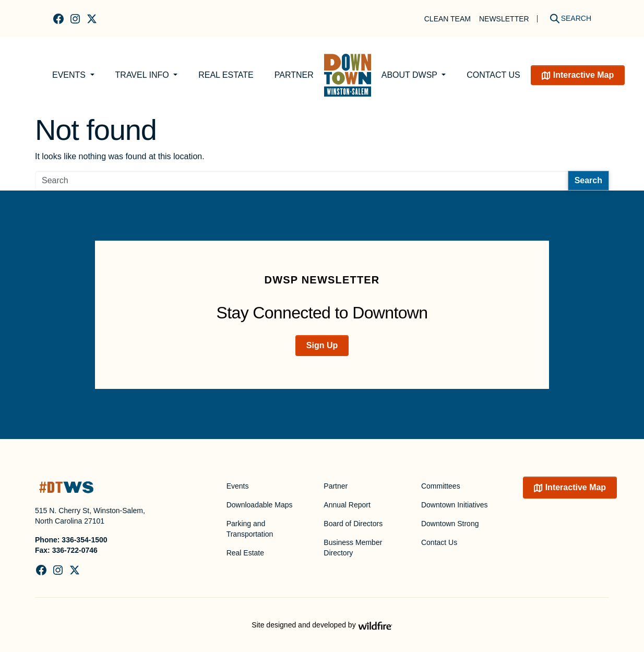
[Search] (567, 19)
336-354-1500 (84, 540)
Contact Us (493, 75)
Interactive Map (583, 75)
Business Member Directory (353, 548)
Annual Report (347, 505)
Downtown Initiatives (455, 505)
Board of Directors (353, 524)
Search (588, 180)
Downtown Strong (450, 524)
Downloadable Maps (260, 505)
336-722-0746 (75, 550)
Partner (294, 75)
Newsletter (504, 19)
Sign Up (322, 345)
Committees (441, 486)
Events (70, 75)
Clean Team (448, 19)
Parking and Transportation (250, 529)
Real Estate (226, 75)
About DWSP (410, 75)
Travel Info (144, 75)
